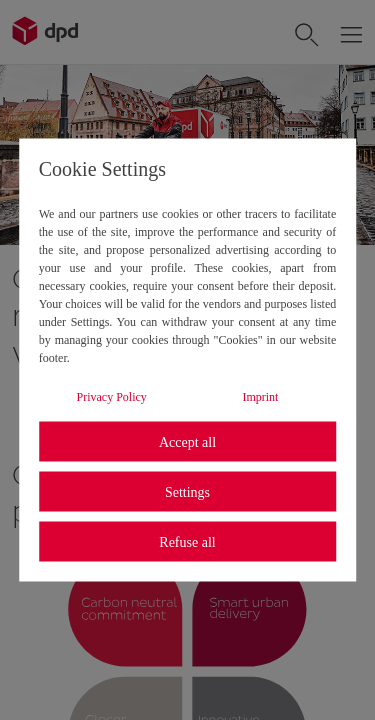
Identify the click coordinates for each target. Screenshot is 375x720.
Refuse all (187, 541)
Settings (187, 491)
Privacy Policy (112, 397)
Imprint (260, 397)
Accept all (187, 441)
